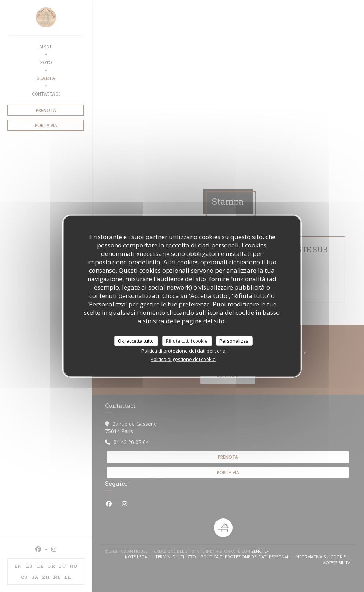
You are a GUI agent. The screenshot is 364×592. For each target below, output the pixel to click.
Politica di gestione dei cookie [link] (183, 359)
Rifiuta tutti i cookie (187, 340)
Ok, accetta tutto (136, 340)
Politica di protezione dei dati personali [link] (185, 351)
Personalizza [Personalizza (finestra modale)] (234, 340)
